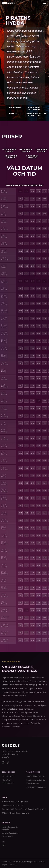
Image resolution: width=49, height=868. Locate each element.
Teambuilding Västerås (36, 776)
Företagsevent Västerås (36, 780)
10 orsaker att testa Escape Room (15, 801)
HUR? (4, 846)
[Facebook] (8, 763)
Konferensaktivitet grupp (36, 787)
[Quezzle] (11, 747)
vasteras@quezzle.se (10, 833)
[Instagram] (3, 763)
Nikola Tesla (7, 780)
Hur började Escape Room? (13, 805)
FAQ (4, 842)
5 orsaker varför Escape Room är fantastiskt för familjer (24, 809)
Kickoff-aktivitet (33, 784)
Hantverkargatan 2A (10, 754)
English (5, 865)
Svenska (13, 865)
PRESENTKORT (8, 784)
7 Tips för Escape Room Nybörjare (15, 813)
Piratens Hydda (8, 776)
